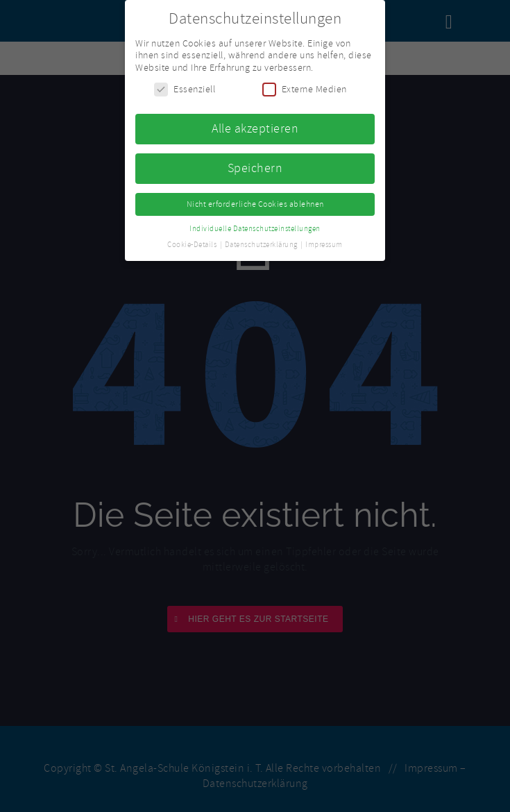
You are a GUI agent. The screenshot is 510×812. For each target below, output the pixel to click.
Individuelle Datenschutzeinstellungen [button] (255, 227)
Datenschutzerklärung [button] (262, 243)
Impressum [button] (324, 243)
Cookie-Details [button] (193, 243)
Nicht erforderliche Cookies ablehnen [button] (255, 203)
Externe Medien (305, 88)
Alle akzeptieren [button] (255, 128)
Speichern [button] (255, 167)
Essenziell (185, 88)
